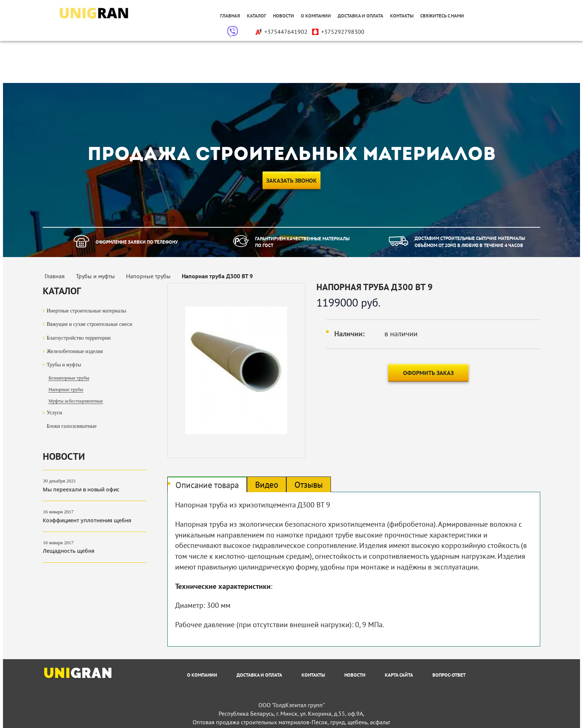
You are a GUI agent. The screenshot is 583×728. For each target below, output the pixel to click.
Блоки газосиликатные (71, 426)
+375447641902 (281, 32)
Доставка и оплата (360, 16)
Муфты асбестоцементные (75, 401)
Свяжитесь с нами (442, 16)
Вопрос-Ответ (449, 675)
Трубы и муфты (64, 365)
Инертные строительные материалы (86, 311)
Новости (284, 16)
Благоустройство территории (78, 338)
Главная (230, 16)
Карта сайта (399, 675)
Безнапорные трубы (69, 378)
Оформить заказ (428, 373)
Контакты (402, 16)
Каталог (257, 16)
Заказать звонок (291, 180)
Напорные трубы (66, 389)
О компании (316, 16)
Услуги (54, 413)
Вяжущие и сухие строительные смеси (89, 324)
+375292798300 (338, 32)
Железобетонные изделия (75, 351)
